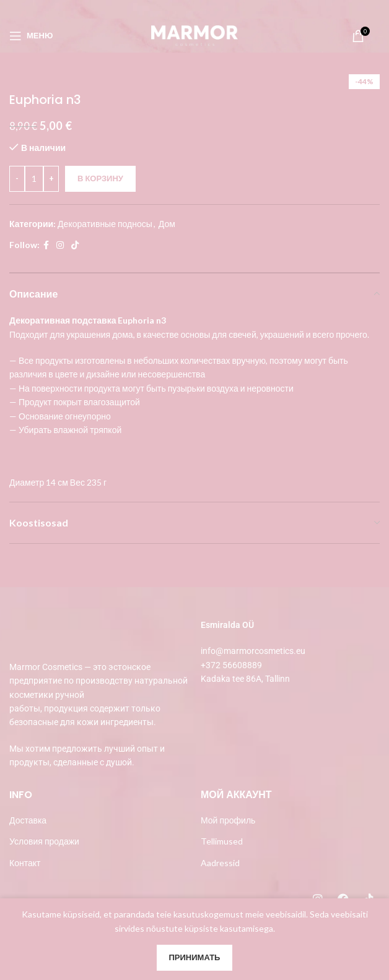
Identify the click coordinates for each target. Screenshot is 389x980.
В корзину (100, 178)
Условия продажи (44, 841)
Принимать (195, 957)
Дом (167, 223)
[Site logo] (194, 34)
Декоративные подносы (105, 223)
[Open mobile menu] (31, 36)
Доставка (28, 820)
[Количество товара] (34, 178)
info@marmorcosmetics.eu (253, 651)
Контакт (25, 863)
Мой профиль (228, 820)
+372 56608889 (231, 665)
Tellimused (222, 841)
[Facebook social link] (46, 245)
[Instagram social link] (60, 245)
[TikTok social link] (75, 245)
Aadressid (220, 863)
